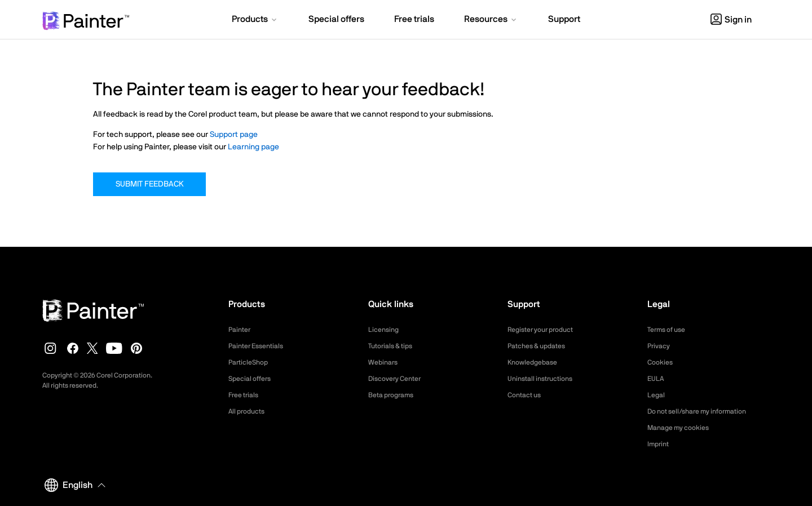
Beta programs (395, 395)
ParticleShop (251, 362)
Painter (241, 330)
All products (250, 411)
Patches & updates (541, 346)
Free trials (246, 395)
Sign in (731, 20)
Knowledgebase (536, 362)
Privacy (660, 346)
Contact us (527, 395)
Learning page (253, 147)
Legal (657, 395)
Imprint (660, 444)
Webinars (385, 362)
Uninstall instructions (545, 379)
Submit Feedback (149, 184)
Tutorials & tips (394, 346)
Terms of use (670, 330)
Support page (234, 135)
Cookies (662, 362)
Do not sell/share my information (706, 411)
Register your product (546, 330)
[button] (255, 20)
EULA (657, 379)
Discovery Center (399, 379)
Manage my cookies (683, 428)
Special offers (253, 379)
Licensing (385, 330)
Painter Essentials (260, 346)
